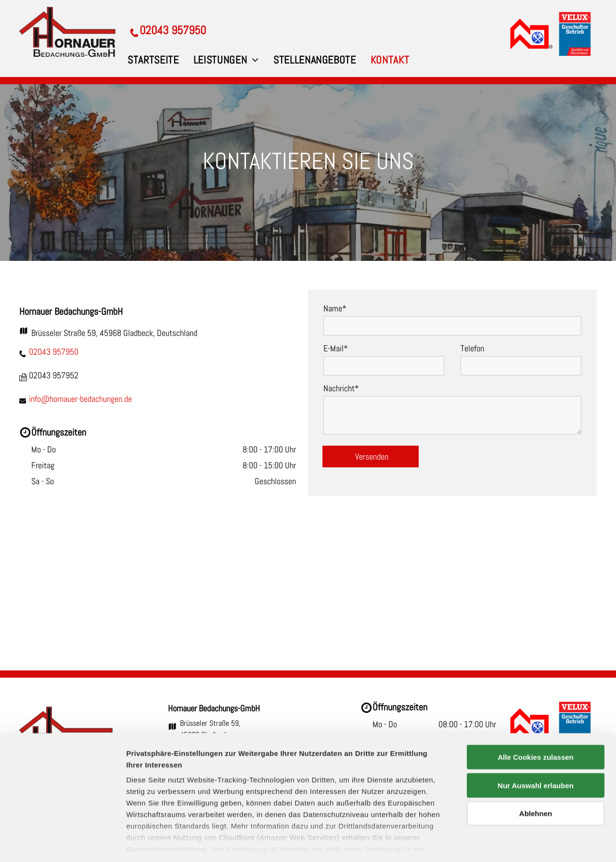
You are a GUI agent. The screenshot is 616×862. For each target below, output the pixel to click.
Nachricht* (341, 388)
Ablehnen (536, 770)
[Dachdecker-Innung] (531, 34)
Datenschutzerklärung (167, 805)
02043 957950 (54, 352)
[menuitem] (153, 60)
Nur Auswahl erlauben (536, 741)
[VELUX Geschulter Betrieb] (575, 34)
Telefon (472, 348)
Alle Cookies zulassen (536, 714)
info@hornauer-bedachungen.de (80, 399)
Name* (335, 308)
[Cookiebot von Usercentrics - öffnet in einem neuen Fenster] (62, 843)
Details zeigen (512, 843)
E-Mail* (336, 348)
